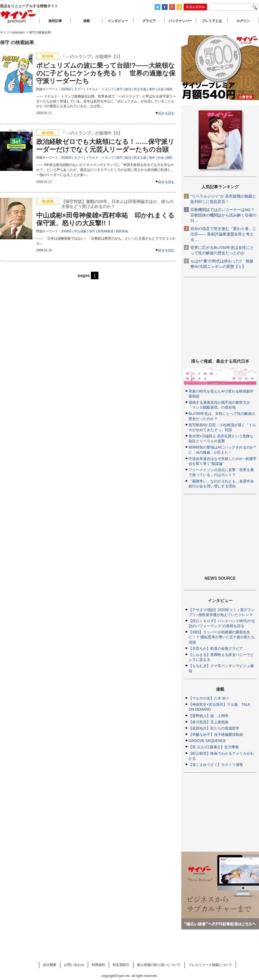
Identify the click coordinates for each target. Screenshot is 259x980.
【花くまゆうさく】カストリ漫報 (216, 765)
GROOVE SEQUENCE (207, 741)
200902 (66, 231)
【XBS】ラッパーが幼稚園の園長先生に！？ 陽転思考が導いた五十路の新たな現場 (222, 637)
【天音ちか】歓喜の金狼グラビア (216, 648)
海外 (152, 89)
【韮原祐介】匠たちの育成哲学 (214, 728)
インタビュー (118, 21)
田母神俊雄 (105, 231)
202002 (66, 89)
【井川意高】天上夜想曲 (208, 722)
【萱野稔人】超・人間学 (208, 716)
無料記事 (55, 21)
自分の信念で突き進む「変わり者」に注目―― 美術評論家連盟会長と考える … (223, 234)
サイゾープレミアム (18, 16)
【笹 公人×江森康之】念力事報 (214, 747)
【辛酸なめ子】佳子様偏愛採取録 (216, 734)
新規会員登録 (195, 7)
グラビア (149, 21)
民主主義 (140, 89)
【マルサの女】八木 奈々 (209, 698)
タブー (79, 89)
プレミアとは (212, 21)
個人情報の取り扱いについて (159, 965)
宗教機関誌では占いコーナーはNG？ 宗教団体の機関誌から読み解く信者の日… (223, 215)
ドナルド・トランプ (100, 89)
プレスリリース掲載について (210, 965)
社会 (161, 89)
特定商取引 (121, 965)
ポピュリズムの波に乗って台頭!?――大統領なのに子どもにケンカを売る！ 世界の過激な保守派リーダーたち (106, 73)
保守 (119, 89)
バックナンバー (180, 21)
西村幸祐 (122, 231)
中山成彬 (80, 231)
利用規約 (98, 965)
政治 (128, 89)
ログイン (243, 21)
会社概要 (50, 965)
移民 (169, 89)
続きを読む (166, 113)
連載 (87, 21)
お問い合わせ (74, 965)
